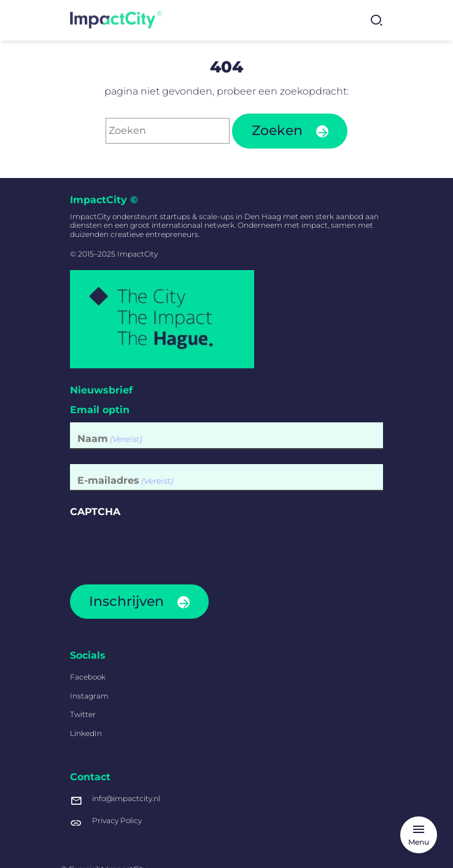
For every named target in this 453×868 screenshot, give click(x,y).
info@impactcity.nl (115, 800)
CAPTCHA (95, 512)
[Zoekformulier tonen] (376, 20)
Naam (110, 439)
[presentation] (163, 547)
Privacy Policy (106, 823)
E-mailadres (125, 480)
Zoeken (277, 130)
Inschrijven (126, 601)
